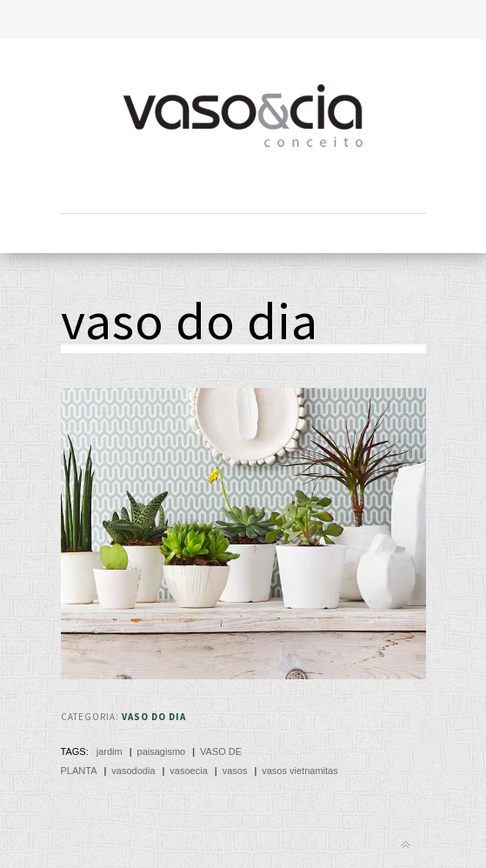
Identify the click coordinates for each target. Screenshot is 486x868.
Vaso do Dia (154, 717)
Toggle (243, 20)
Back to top (406, 845)
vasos (235, 771)
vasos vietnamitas (300, 771)
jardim (110, 751)
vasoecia (188, 771)
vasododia (133, 771)
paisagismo (162, 751)
